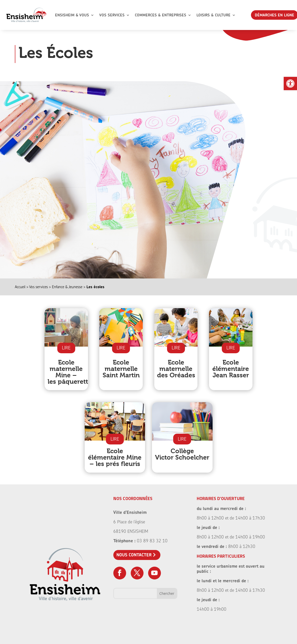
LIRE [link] (66, 348)
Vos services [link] (38, 287)
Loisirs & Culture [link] (213, 15)
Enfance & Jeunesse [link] (67, 287)
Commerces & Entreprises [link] (161, 15)
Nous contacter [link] (134, 555)
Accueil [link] (20, 287)
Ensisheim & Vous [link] (72, 15)
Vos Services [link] (112, 15)
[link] (290, 84)
